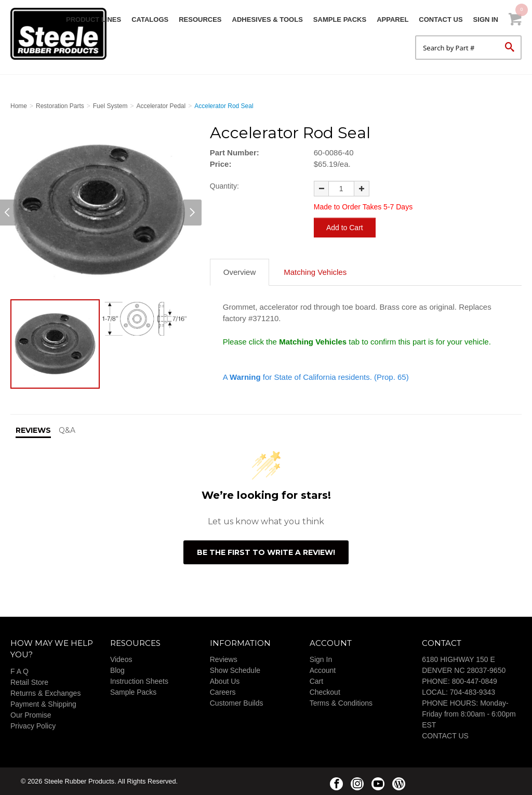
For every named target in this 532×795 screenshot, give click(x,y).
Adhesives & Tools (268, 19)
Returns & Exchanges (45, 693)
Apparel (393, 19)
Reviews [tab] (33, 430)
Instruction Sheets (139, 681)
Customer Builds (237, 703)
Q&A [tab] (67, 430)
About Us (225, 681)
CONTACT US (445, 735)
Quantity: (224, 186)
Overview (240, 271)
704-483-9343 (473, 692)
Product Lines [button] (94, 19)
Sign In (486, 19)
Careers (223, 692)
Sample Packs (340, 19)
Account (323, 670)
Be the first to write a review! (266, 552)
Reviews (224, 659)
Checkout (325, 692)
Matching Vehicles (315, 271)
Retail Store (29, 682)
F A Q (19, 671)
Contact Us (441, 19)
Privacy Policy (33, 725)
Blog (117, 670)
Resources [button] (200, 19)
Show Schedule (235, 670)
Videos (121, 659)
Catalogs (150, 19)
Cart (316, 681)
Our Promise (31, 714)
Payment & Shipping (43, 704)
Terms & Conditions (341, 703)
